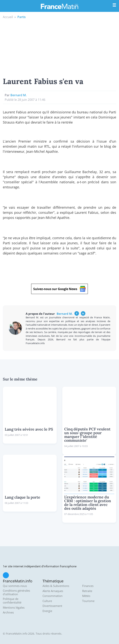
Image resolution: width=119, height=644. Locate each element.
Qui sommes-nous (15, 586)
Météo (86, 596)
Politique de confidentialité (12, 601)
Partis (22, 17)
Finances (88, 586)
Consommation (53, 596)
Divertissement (52, 606)
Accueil (8, 17)
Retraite (87, 591)
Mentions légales (14, 608)
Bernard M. (19, 95)
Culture (47, 601)
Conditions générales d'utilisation (16, 592)
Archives (8, 612)
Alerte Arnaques (53, 591)
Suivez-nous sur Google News (59, 289)
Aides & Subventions (56, 586)
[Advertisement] (59, 47)
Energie (47, 611)
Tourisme (88, 601)
